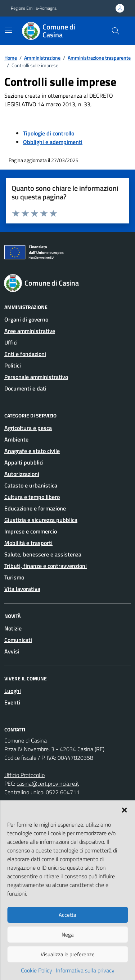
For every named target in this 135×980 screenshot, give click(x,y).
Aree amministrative (30, 331)
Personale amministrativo (36, 377)
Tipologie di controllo (49, 133)
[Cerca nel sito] (116, 31)
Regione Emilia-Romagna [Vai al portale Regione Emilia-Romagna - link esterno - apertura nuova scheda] (34, 8)
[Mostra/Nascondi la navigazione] (9, 30)
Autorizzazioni (22, 474)
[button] (124, 809)
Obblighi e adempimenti (53, 142)
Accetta (67, 915)
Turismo (14, 577)
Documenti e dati (25, 388)
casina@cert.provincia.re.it (48, 783)
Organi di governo (26, 319)
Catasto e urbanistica (31, 485)
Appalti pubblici (24, 462)
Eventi (12, 702)
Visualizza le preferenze (68, 954)
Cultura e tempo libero (32, 497)
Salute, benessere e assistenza (43, 554)
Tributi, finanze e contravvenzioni (46, 566)
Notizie (13, 628)
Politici (13, 365)
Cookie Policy (37, 970)
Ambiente (16, 439)
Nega (68, 935)
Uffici (11, 342)
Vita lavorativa (22, 589)
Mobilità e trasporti (28, 543)
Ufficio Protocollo (24, 775)
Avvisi (12, 651)
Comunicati (18, 640)
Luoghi (13, 691)
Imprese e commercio (31, 531)
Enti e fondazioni (25, 354)
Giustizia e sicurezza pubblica (41, 520)
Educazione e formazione (35, 508)
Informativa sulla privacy (85, 970)
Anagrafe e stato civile (32, 451)
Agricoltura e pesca (28, 428)
